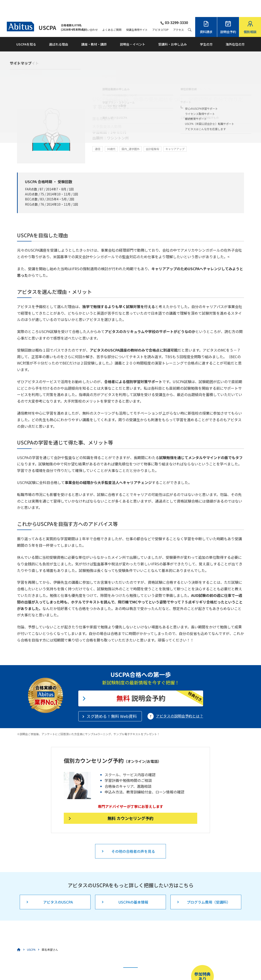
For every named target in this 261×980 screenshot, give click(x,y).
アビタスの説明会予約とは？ (180, 699)
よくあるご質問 (112, 13)
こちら (111, 965)
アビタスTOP (160, 13)
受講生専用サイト (137, 13)
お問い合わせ (90, 13)
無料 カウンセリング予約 (130, 801)
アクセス (179, 13)
